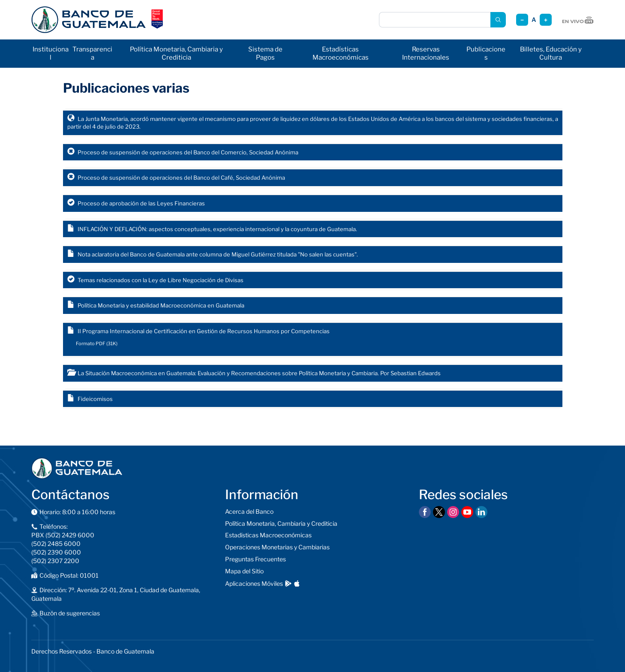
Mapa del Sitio (244, 571)
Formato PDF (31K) (97, 344)
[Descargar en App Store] (297, 583)
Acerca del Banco (249, 511)
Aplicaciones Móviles (254, 583)
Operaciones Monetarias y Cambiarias (277, 547)
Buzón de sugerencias (70, 613)
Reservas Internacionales (426, 53)
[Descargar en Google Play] (288, 583)
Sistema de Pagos (265, 53)
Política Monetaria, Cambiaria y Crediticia (176, 53)
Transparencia (92, 53)
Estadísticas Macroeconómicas (341, 53)
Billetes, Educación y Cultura (551, 53)
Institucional (51, 53)
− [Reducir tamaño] (522, 20)
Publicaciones (486, 53)
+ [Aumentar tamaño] (546, 20)
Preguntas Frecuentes (255, 559)
